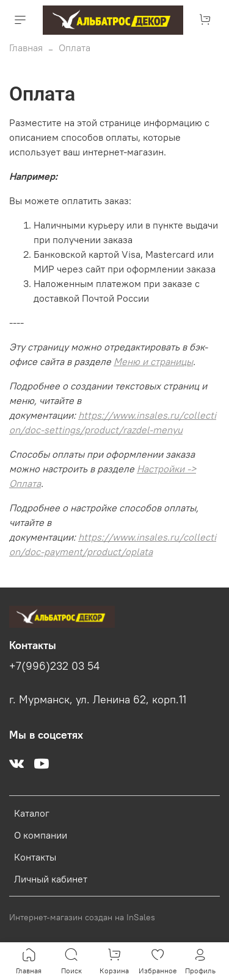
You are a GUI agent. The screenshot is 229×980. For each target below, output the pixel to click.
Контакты (35, 857)
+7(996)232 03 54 (54, 666)
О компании (41, 835)
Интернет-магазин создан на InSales (82, 917)
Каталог (32, 813)
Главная (26, 48)
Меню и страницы (153, 361)
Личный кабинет (51, 879)
